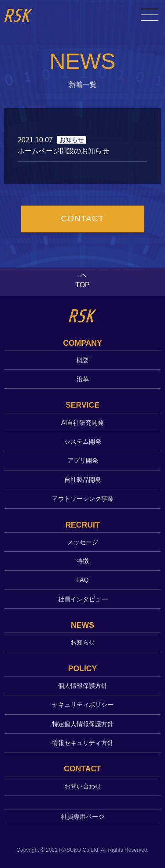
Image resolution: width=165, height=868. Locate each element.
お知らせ (83, 642)
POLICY (83, 669)
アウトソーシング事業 (83, 499)
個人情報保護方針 (83, 686)
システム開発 (83, 441)
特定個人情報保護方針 (83, 724)
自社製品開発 (83, 480)
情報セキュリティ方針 (83, 743)
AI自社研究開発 (82, 423)
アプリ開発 (83, 460)
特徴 (83, 561)
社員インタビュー (83, 599)
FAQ (82, 580)
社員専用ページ (83, 817)
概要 (83, 360)
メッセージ (83, 542)
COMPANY (82, 343)
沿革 (83, 379)
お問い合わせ (83, 786)
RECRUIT (82, 525)
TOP (82, 285)
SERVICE (82, 405)
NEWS (82, 625)
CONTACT (82, 219)
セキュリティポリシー (83, 705)
